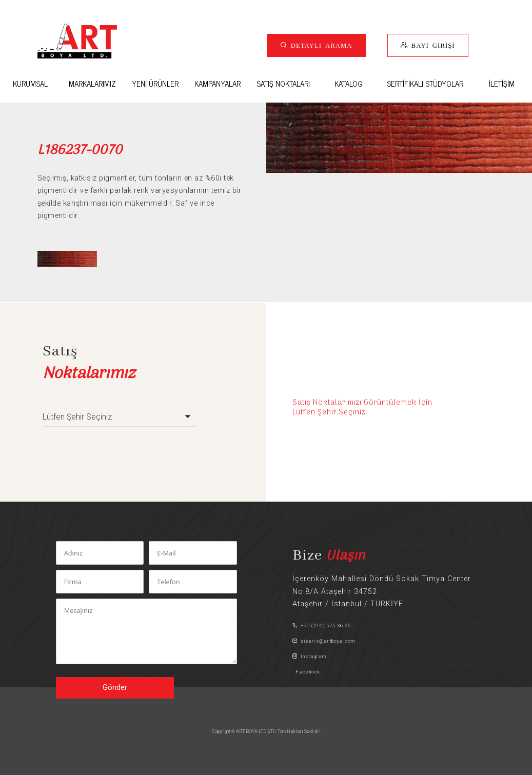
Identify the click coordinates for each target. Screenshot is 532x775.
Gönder (115, 688)
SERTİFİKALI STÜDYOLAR (425, 83)
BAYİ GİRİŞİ (431, 45)
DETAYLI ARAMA (320, 45)
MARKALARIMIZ (92, 83)
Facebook (306, 672)
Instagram (309, 656)
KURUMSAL (30, 83)
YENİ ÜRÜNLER (155, 83)
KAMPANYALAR (218, 83)
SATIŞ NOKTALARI (283, 83)
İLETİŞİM (502, 83)
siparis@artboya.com (324, 641)
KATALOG (349, 83)
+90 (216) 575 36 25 (322, 625)
